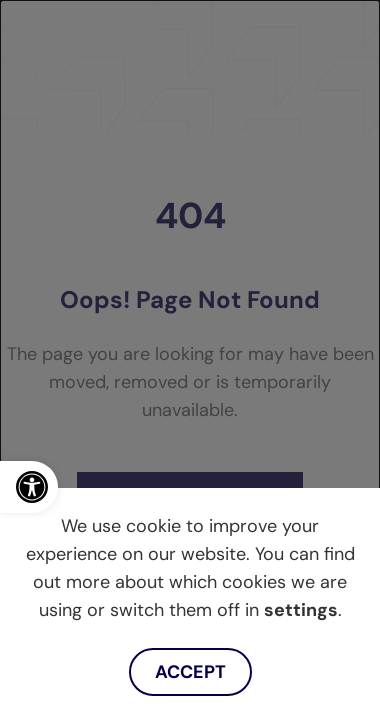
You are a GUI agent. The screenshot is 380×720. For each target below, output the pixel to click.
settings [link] (301, 610)
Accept (190, 672)
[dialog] (190, 360)
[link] (29, 487)
